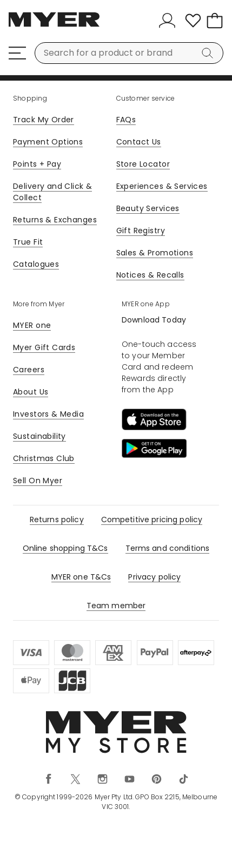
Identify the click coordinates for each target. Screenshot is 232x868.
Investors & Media (48, 414)
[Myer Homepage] (54, 25)
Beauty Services (148, 208)
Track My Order (44, 120)
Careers (29, 370)
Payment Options (48, 142)
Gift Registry (141, 231)
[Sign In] (169, 21)
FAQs (126, 120)
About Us (31, 392)
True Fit (28, 242)
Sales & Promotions (155, 253)
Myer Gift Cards (44, 347)
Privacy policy (154, 577)
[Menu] (17, 53)
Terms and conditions (168, 548)
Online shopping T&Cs (65, 548)
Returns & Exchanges (55, 220)
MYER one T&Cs (81, 577)
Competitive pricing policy (152, 520)
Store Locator (143, 164)
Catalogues (36, 264)
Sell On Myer (38, 481)
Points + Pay (37, 164)
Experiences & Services (162, 186)
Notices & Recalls (150, 275)
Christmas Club (44, 458)
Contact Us (139, 142)
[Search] (209, 53)
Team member (116, 606)
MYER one (32, 325)
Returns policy (57, 520)
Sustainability (39, 436)
